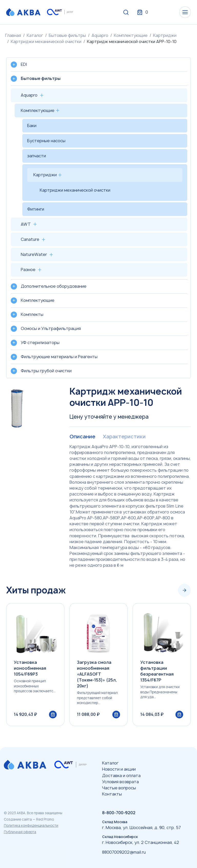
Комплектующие (131, 35)
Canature (30, 239)
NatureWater (34, 254)
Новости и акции (119, 769)
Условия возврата (120, 782)
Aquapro (100, 35)
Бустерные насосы (46, 141)
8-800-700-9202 (119, 813)
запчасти (37, 156)
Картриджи (165, 35)
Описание (82, 437)
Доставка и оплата (121, 776)
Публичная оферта (20, 832)
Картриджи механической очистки (46, 42)
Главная (13, 35)
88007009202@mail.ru (124, 852)
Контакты (112, 794)
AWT (26, 224)
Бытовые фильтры (67, 35)
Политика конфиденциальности (31, 826)
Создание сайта (18, 819)
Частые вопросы (119, 788)
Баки (32, 126)
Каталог (35, 35)
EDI (24, 64)
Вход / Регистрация (153, 12)
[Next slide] (184, 590)
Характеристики (124, 437)
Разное (28, 270)
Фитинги (36, 209)
